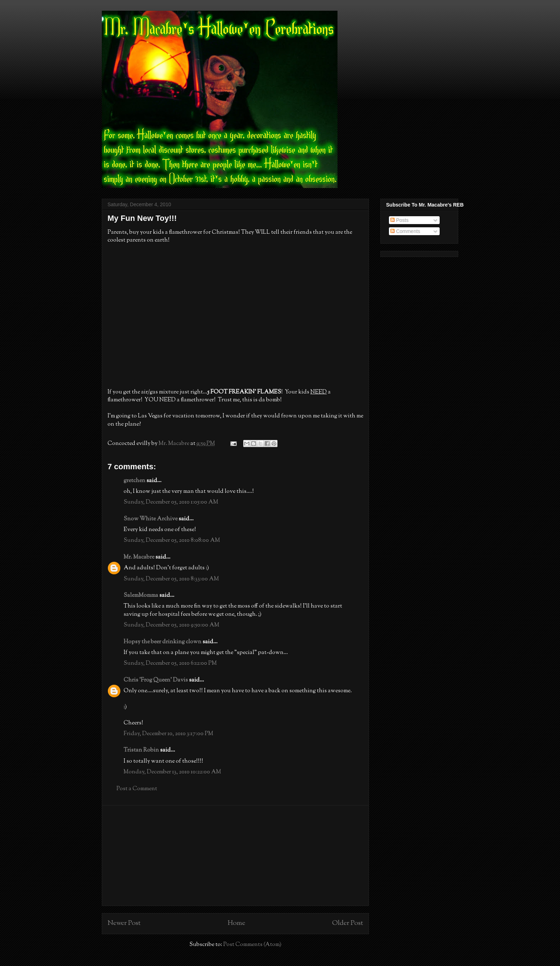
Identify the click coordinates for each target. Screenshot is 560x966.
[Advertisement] (235, 856)
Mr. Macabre (139, 557)
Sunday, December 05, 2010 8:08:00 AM (172, 541)
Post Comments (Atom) (252, 945)
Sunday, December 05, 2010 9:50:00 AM (171, 625)
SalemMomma (141, 596)
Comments (405, 231)
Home (236, 923)
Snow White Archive (151, 519)
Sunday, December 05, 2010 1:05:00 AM (171, 502)
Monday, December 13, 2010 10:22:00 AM (172, 772)
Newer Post (124, 923)
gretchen (134, 481)
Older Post (348, 923)
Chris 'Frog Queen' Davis (156, 680)
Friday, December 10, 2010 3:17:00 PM (168, 734)
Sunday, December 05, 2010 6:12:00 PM (170, 663)
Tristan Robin (141, 750)
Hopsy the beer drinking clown (162, 642)
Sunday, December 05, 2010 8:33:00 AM (171, 579)
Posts (399, 220)
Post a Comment (137, 789)
